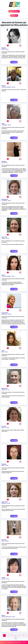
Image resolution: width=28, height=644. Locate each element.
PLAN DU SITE (18, 642)
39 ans (9, 201)
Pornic (3, 541)
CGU (13, 642)
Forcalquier (4, 201)
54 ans (7, 428)
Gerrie (3, 124)
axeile (3, 351)
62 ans (7, 465)
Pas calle (4, 426)
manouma (4, 540)
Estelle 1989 (5, 502)
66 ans (14, 87)
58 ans (6, 163)
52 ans (6, 352)
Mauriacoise (5, 388)
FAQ (10, 642)
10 (15, 638)
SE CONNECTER (14, 16)
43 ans (13, 276)
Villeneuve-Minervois (6, 617)
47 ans (8, 390)
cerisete (3, 578)
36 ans (9, 503)
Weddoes (4, 48)
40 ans (10, 314)
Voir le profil (14, 62)
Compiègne (4, 125)
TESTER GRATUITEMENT (14, 11)
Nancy (3, 49)
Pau (3, 163)
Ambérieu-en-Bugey (6, 276)
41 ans (7, 238)
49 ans (9, 125)
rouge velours (5, 313)
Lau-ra (3, 275)
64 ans (8, 579)
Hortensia (4, 464)
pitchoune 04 (5, 199)
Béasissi (4, 86)
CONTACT (25, 642)
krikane (3, 615)
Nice (3, 352)
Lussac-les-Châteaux (6, 87)
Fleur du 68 (4, 237)
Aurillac (3, 579)
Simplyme (4, 161)
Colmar (3, 238)
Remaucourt (4, 314)
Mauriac (4, 390)
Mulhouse (4, 503)
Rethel (3, 465)
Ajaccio (3, 428)
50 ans (7, 49)
